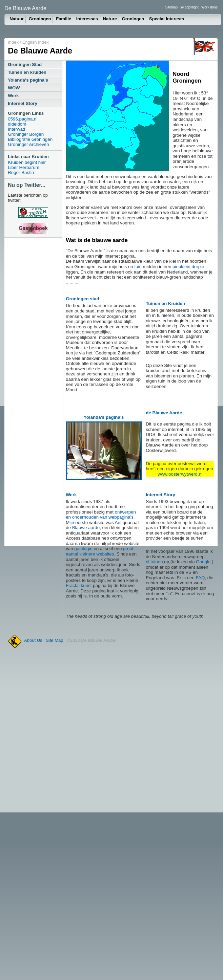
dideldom (17, 124)
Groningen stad (82, 299)
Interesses (87, 19)
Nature (110, 19)
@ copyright (189, 7)
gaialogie (83, 549)
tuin (138, 267)
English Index (36, 42)
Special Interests (167, 19)
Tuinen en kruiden (27, 72)
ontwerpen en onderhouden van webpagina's (101, 515)
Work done (209, 7)
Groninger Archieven (28, 144)
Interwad (16, 129)
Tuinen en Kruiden (165, 303)
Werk (13, 96)
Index (13, 42)
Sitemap (172, 7)
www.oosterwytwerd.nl (180, 474)
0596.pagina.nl (23, 119)
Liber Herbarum (24, 167)
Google (203, 562)
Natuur (17, 19)
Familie (64, 19)
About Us (33, 640)
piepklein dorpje (188, 267)
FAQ (200, 578)
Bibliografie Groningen (30, 139)
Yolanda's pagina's (28, 80)
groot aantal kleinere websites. (99, 551)
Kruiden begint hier (27, 162)
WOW (14, 88)
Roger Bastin (21, 172)
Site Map (54, 640)
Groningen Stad (25, 64)
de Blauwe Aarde (164, 413)
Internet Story (23, 103)
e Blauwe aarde (84, 528)
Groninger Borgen (26, 134)
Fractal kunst (79, 585)
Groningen (40, 19)
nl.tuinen (154, 562)
